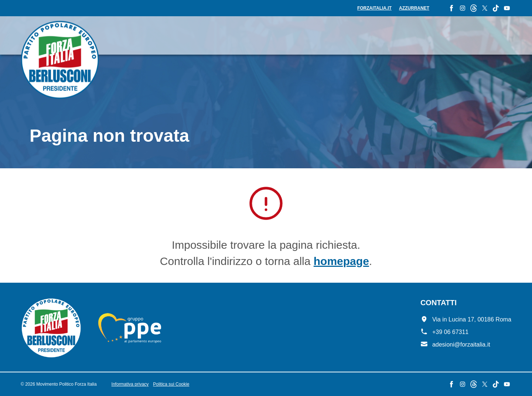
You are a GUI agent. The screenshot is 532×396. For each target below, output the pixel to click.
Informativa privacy (130, 384)
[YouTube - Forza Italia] (507, 8)
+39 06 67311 (450, 332)
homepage (341, 261)
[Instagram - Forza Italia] (463, 8)
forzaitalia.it (374, 8)
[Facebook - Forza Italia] (451, 8)
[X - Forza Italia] (485, 8)
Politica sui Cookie (171, 384)
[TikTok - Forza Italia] (496, 8)
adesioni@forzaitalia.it (461, 345)
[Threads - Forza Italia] (474, 8)
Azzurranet (414, 8)
